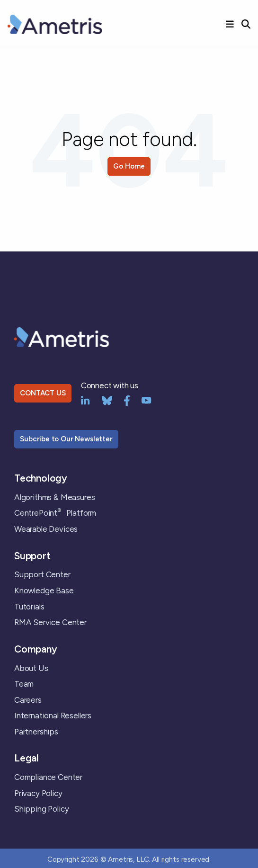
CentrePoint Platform (55, 513)
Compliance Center (48, 777)
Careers (28, 700)
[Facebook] (127, 400)
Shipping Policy (41, 809)
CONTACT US (43, 393)
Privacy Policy (38, 793)
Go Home (129, 166)
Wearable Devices (46, 529)
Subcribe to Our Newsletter (66, 439)
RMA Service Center (50, 622)
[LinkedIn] (85, 400)
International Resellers (53, 716)
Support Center (42, 574)
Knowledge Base (44, 591)
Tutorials (29, 607)
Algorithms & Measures (54, 497)
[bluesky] (107, 400)
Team (24, 684)
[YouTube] (147, 400)
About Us (31, 668)
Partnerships (36, 732)
